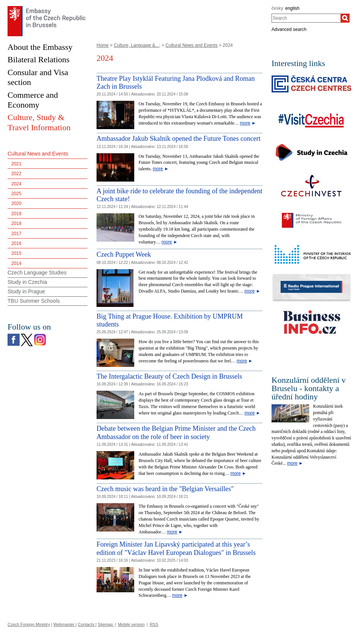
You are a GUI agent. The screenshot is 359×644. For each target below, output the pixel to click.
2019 (16, 214)
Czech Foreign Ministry (29, 624)
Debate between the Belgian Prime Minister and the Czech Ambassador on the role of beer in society (176, 433)
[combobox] (306, 18)
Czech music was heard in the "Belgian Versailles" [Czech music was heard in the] (165, 489)
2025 (16, 194)
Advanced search (289, 29)
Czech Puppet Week (124, 254)
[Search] (345, 18)
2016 (16, 243)
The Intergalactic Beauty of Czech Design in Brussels (169, 376)
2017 (16, 234)
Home (103, 45)
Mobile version (131, 624)
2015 (16, 253)
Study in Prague (26, 291)
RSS (154, 624)
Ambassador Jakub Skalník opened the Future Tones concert (179, 139)
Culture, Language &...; (137, 45)
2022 (16, 174)
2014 (16, 263)
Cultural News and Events (192, 45)
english (292, 8)
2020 (16, 203)
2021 (16, 164)
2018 (16, 223)
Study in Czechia (27, 282)
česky (277, 8)
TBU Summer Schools (34, 301)
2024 (16, 184)
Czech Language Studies (37, 273)
